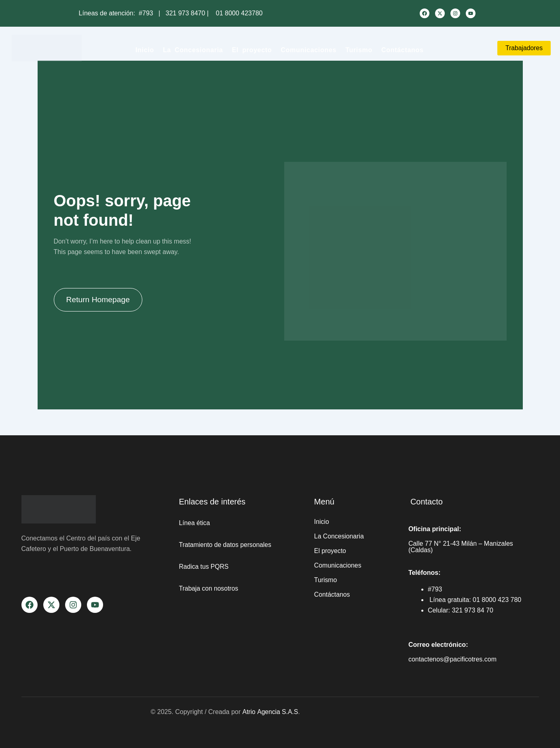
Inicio (145, 50)
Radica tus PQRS (204, 567)
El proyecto (252, 50)
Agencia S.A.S (278, 712)
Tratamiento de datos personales (226, 545)
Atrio (249, 712)
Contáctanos (403, 50)
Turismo (359, 50)
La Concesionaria (193, 50)
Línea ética (195, 523)
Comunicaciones (309, 50)
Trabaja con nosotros (209, 588)
